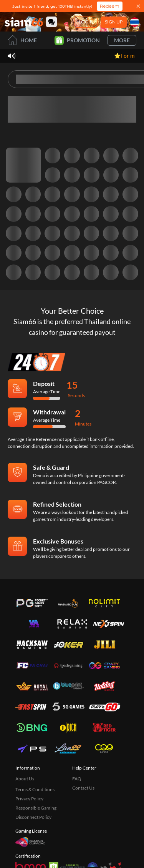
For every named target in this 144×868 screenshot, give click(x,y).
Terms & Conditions (35, 789)
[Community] (51, 22)
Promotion (77, 40)
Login (86, 22)
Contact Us (83, 788)
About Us (25, 779)
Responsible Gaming (36, 808)
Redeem (110, 6)
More (122, 40)
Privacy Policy (29, 799)
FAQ (77, 779)
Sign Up (114, 22)
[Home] (24, 22)
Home (22, 40)
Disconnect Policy (33, 817)
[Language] (135, 22)
